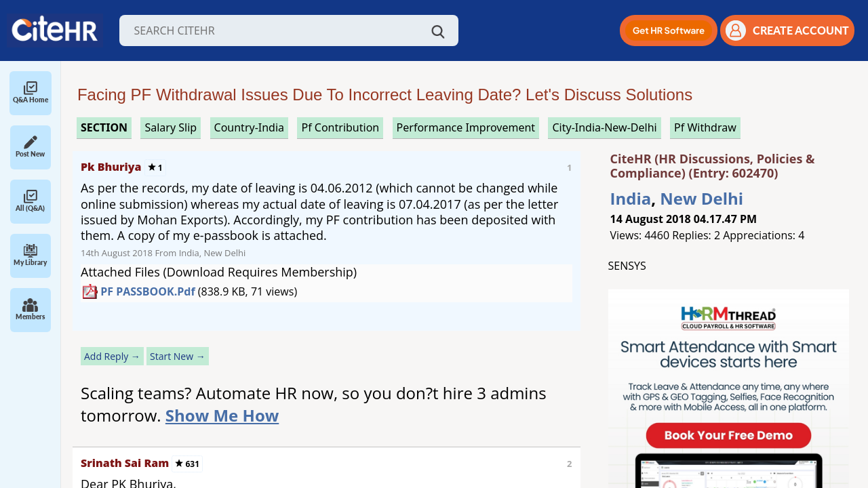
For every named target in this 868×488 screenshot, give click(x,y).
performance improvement (466, 127)
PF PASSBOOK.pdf (147, 291)
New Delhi (702, 198)
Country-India (250, 127)
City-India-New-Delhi (604, 127)
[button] (669, 30)
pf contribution (340, 127)
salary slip (171, 127)
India (631, 198)
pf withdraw (705, 127)
